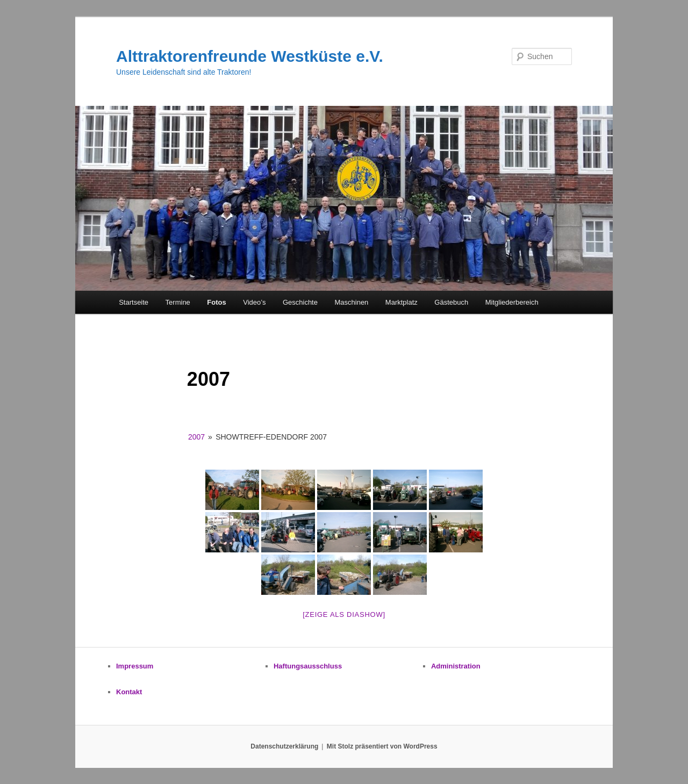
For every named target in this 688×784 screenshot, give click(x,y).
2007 (196, 437)
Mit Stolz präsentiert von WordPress (382, 746)
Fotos (216, 302)
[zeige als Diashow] (344, 614)
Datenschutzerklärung (284, 746)
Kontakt (129, 692)
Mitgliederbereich (512, 302)
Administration (456, 666)
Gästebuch (451, 302)
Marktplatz (402, 302)
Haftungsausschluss (308, 666)
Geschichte (300, 302)
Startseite (134, 302)
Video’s (254, 302)
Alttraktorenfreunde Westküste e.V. (250, 56)
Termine (178, 302)
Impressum (135, 666)
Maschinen (351, 302)
